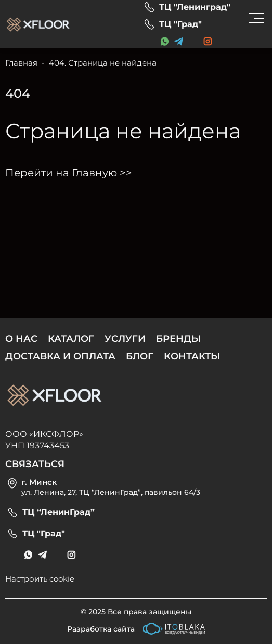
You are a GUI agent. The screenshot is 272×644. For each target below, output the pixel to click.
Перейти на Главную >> (69, 173)
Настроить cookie (40, 579)
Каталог (71, 339)
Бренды (178, 339)
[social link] (208, 41)
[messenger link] (165, 41)
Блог (140, 356)
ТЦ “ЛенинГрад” (59, 512)
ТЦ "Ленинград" (195, 7)
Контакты (192, 356)
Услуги (125, 339)
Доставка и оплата (60, 356)
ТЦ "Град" (180, 24)
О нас (21, 339)
